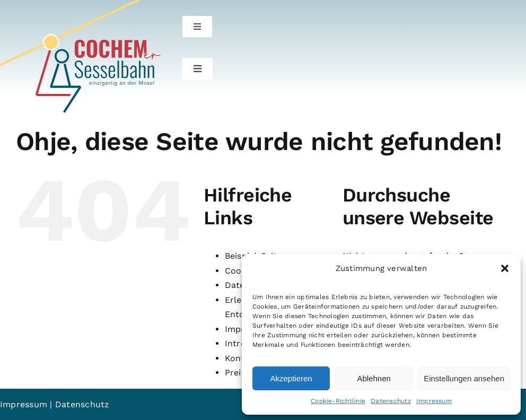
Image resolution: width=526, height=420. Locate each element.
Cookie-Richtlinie (338, 401)
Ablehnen (374, 378)
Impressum (434, 401)
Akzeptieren (291, 378)
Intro (235, 343)
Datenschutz (391, 401)
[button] (505, 268)
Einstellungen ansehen (464, 378)
